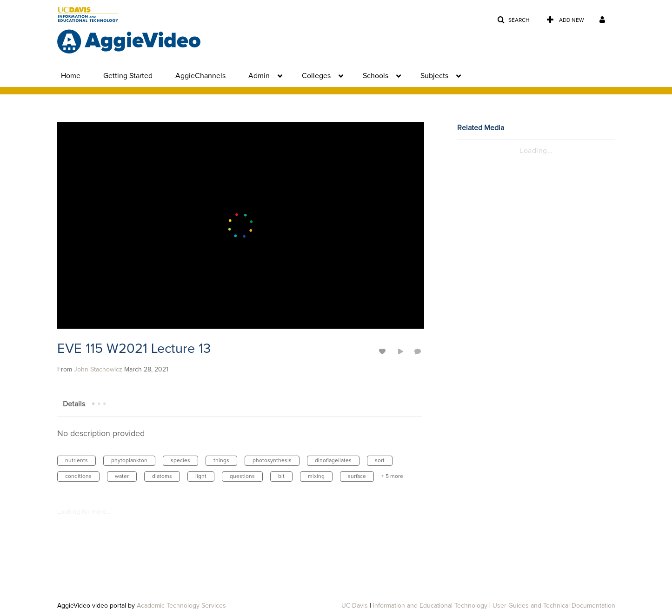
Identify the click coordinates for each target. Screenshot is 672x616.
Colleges (316, 76)
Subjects (434, 76)
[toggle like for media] (384, 351)
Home (71, 76)
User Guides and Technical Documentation (554, 606)
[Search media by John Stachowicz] (98, 370)
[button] (513, 20)
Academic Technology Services (181, 606)
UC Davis (355, 606)
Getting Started (128, 76)
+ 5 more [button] (392, 477)
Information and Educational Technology (430, 606)
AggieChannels (200, 76)
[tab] (74, 404)
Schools (376, 76)
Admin (259, 76)
